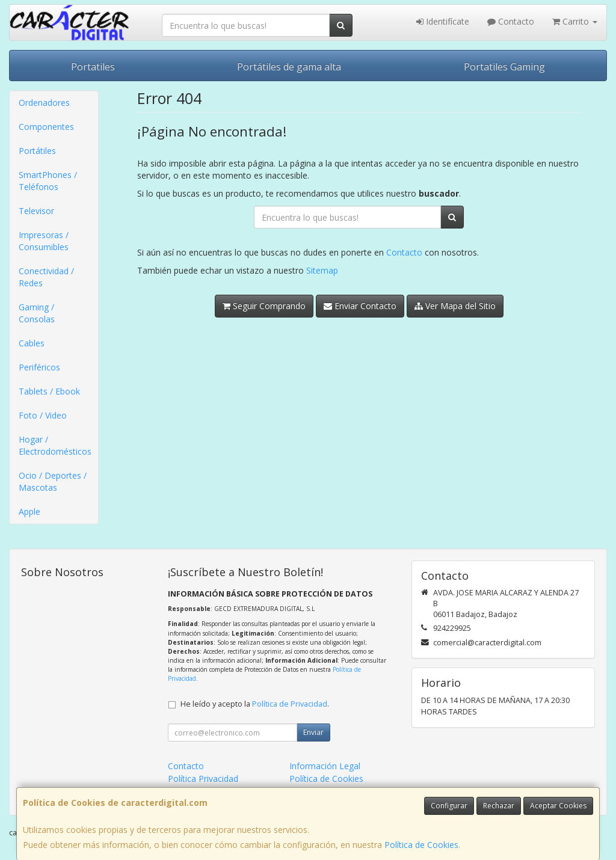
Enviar (313, 732)
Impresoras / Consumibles (44, 241)
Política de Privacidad (290, 704)
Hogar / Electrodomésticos (55, 445)
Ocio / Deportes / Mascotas (53, 481)
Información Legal (325, 766)
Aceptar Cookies (558, 806)
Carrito (575, 21)
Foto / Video (43, 415)
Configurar (449, 806)
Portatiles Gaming (504, 67)
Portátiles (37, 151)
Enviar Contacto (360, 306)
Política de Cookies (421, 845)
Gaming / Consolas (37, 313)
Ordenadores (44, 103)
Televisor (36, 211)
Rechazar (499, 806)
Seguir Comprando (264, 306)
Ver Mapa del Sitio (455, 306)
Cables (32, 343)
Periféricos (39, 367)
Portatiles (93, 67)
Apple (29, 511)
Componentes (46, 127)
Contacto (511, 21)
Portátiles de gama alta (289, 67)
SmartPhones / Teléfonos (48, 181)
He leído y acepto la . (255, 704)
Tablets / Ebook (49, 391)
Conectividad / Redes (46, 277)
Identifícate (443, 21)
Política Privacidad (203, 779)
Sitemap (322, 270)
